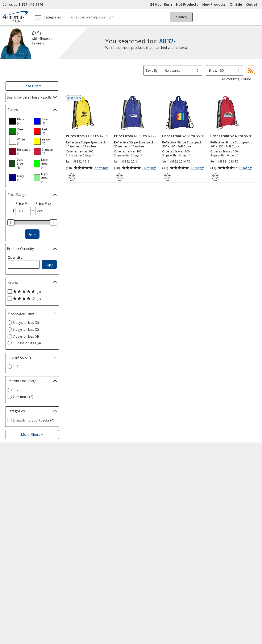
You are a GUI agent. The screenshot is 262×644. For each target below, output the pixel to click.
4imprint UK (208, 477)
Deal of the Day (211, 503)
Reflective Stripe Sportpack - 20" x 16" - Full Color (183, 144)
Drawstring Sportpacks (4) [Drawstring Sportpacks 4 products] (34, 420)
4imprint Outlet (211, 496)
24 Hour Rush (161, 4)
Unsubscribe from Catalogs (28, 527)
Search (181, 17)
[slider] (11, 222)
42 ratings (102, 168)
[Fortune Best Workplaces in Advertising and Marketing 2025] (19, 559)
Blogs (75, 477)
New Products (214, 4)
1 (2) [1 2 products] (16, 367)
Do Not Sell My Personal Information (25, 510)
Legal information (222, 569)
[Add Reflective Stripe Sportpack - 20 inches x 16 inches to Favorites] (119, 177)
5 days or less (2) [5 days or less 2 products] (26, 329)
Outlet (253, 4)
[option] (20, 121)
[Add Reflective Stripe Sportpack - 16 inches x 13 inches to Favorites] (71, 177)
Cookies (13, 520)
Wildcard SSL (164, 560)
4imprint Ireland (211, 484)
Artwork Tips (145, 469)
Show (213, 70)
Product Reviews (83, 499)
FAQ (73, 484)
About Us (13, 462)
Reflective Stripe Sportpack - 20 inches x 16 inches (135, 144)
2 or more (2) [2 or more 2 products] (23, 397)
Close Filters (32, 86)
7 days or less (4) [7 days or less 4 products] (26, 336)
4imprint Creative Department (158, 462)
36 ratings (150, 168)
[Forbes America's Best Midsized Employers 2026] (78, 559)
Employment (16, 484)
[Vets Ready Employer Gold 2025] (47, 559)
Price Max (43, 203)
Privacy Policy (17, 500)
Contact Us (15, 477)
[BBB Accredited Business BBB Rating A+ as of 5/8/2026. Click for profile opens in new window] (215, 547)
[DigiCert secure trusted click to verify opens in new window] (171, 548)
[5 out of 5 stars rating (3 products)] (31, 292)
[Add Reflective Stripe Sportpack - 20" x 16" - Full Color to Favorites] (168, 177)
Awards (76, 469)
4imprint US (208, 462)
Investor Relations (21, 492)
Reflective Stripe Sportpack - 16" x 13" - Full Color (231, 144)
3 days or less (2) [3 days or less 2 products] (26, 323)
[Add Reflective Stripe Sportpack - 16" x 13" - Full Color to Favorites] (216, 177)
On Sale (236, 4)
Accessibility (15, 469)
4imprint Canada (212, 469)
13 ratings (198, 168)
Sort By (152, 70)
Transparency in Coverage (92, 522)
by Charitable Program (160, 477)
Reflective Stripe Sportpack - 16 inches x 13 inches (87, 144)
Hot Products (187, 4)
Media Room (80, 492)
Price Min (23, 203)
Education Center (84, 462)
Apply (32, 234)
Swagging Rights (84, 514)
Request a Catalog (84, 507)
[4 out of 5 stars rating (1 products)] (31, 299)
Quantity (15, 258)
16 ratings (246, 168)
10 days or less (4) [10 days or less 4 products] (27, 343)
